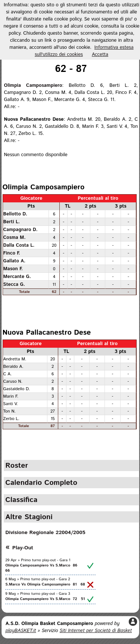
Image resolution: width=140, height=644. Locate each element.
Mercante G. (17, 277)
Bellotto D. (15, 214)
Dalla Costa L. (19, 245)
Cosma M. (15, 237)
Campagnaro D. (21, 230)
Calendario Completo (41, 483)
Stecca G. (14, 284)
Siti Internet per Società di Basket (96, 631)
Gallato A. (14, 261)
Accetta (100, 55)
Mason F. (13, 269)
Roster (17, 465)
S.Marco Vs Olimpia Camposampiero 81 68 (45, 584)
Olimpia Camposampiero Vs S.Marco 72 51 (45, 599)
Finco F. (12, 253)
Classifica (21, 500)
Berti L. (12, 222)
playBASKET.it (21, 631)
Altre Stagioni (29, 517)
